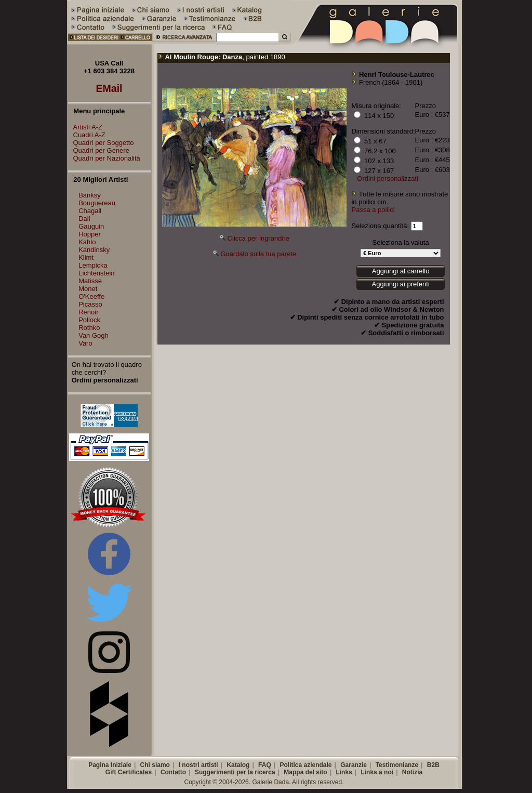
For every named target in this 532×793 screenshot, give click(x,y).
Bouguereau (97, 203)
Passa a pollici (373, 210)
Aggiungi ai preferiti (400, 284)
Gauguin (91, 226)
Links (344, 772)
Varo (85, 343)
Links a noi (377, 772)
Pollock (89, 320)
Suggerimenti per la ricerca (235, 772)
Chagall (90, 211)
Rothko (89, 328)
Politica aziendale (305, 765)
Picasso (90, 304)
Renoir (88, 312)
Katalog (238, 765)
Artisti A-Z (85, 127)
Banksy (90, 195)
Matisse (90, 281)
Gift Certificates (129, 772)
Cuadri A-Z (87, 135)
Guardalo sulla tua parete (258, 254)
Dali (84, 219)
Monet (88, 289)
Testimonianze (397, 765)
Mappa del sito (305, 772)
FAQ (265, 765)
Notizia (412, 772)
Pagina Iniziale (110, 765)
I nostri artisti (198, 765)
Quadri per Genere (99, 150)
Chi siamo (155, 765)
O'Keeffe (91, 296)
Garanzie (354, 765)
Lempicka (93, 265)
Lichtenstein (96, 273)
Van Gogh (94, 335)
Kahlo (87, 242)
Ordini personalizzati (388, 179)
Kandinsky (94, 250)
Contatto (173, 772)
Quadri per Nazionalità (104, 158)
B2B (433, 765)
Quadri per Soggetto (101, 143)
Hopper (90, 234)
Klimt (86, 257)
